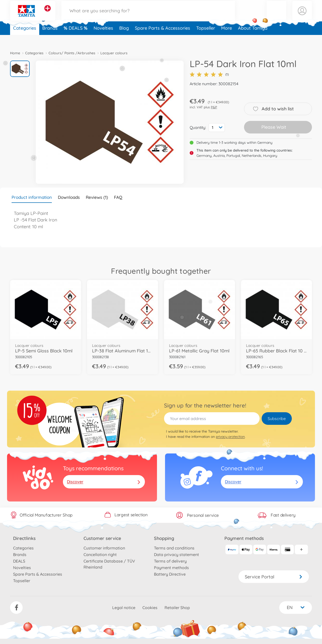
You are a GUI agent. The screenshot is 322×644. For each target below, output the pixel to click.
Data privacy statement (176, 555)
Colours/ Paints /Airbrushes (72, 53)
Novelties (103, 39)
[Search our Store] (148, 16)
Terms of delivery (170, 561)
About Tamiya (253, 39)
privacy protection (230, 437)
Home (15, 53)
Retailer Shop (177, 608)
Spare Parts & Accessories (163, 39)
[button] (276, 16)
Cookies (150, 608)
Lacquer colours (114, 53)
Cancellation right (100, 555)
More (227, 39)
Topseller (206, 39)
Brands (50, 39)
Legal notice (124, 608)
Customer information (104, 548)
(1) (209, 74)
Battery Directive (170, 574)
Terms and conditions (174, 548)
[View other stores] (48, 14)
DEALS (76, 39)
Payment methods (171, 568)
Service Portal (274, 577)
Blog (124, 39)
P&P (214, 107)
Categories (25, 39)
